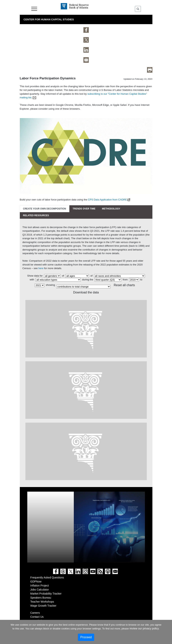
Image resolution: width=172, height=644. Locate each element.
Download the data (86, 292)
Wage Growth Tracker (43, 606)
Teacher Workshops (42, 602)
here (41, 268)
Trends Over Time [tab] (84, 209)
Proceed (86, 637)
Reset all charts (124, 285)
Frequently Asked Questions (47, 577)
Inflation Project (40, 586)
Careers (35, 613)
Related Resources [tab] (36, 215)
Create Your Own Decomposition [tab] (45, 209)
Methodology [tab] (111, 209)
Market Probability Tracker (46, 594)
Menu (34, 9)
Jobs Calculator (40, 590)
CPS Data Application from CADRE (107, 200)
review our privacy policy (144, 628)
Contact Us (37, 617)
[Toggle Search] (138, 9)
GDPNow (36, 582)
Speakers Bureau (41, 598)
